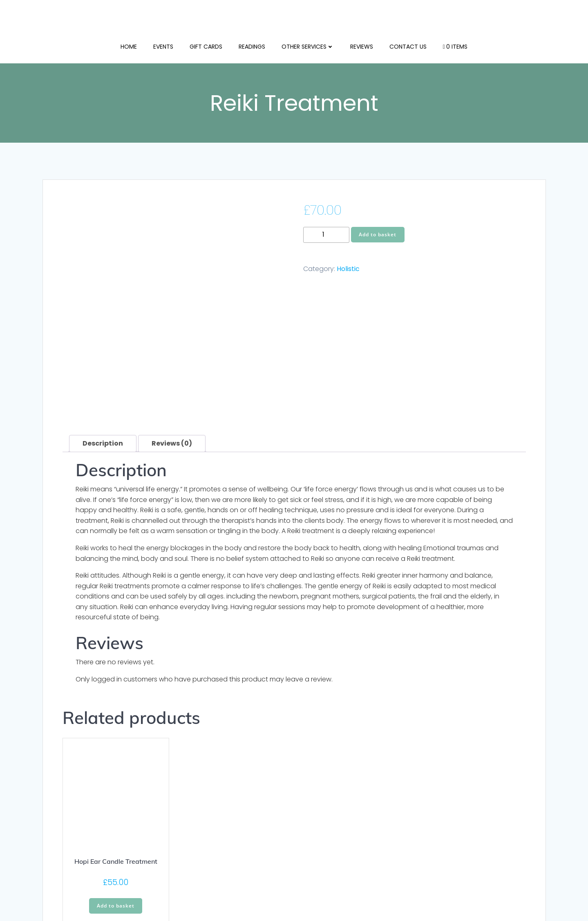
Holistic (348, 270)
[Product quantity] (326, 236)
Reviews (362, 45)
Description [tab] (103, 301)
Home (129, 45)
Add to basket (378, 235)
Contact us (408, 45)
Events (163, 45)
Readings (252, 45)
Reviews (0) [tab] (172, 301)
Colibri (443, 897)
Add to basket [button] (116, 764)
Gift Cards (206, 45)
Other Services (308, 45)
